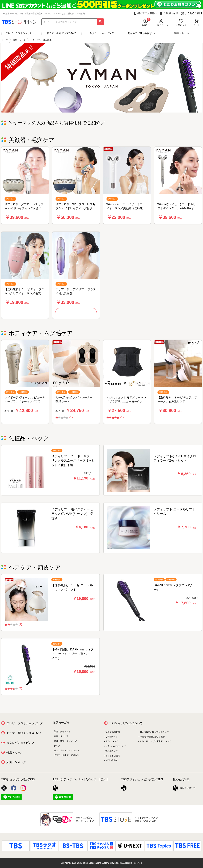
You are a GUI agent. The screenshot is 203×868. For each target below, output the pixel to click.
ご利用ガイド (169, 13)
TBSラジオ (182, 788)
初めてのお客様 (113, 732)
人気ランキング (16, 762)
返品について (112, 751)
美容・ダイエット (62, 731)
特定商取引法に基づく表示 (152, 737)
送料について (112, 741)
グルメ (57, 746)
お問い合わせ (112, 760)
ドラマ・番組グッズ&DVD (66, 755)
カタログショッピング (102, 33)
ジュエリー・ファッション (66, 750)
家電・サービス (61, 736)
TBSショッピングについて (126, 723)
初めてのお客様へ (145, 13)
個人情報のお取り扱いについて (154, 732)
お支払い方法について (116, 746)
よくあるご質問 (191, 13)
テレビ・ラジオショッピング (21, 33)
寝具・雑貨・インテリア (65, 741)
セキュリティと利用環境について (155, 741)
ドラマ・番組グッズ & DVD (24, 733)
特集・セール (182, 33)
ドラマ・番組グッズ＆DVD (61, 33)
